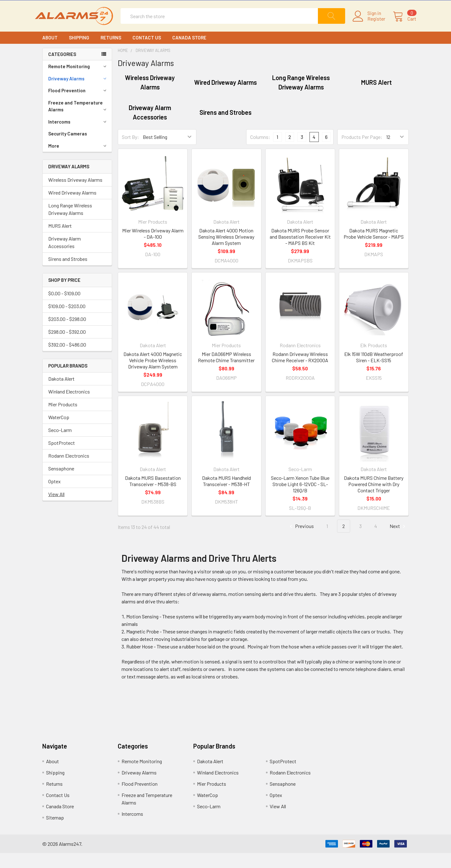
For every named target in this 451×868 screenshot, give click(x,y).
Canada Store (189, 53)
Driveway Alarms (78, 94)
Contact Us (147, 53)
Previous (301, 541)
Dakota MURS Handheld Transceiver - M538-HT (226, 496)
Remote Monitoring (78, 81)
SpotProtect (62, 458)
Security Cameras (68, 149)
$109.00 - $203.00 (67, 321)
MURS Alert (60, 241)
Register (369, 26)
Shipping (79, 53)
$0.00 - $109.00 (64, 308)
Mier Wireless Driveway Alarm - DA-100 (153, 249)
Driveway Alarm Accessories (65, 257)
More (78, 161)
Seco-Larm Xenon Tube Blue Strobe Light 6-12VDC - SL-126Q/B (300, 499)
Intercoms (78, 137)
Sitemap (55, 832)
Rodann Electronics (69, 471)
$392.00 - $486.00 (67, 360)
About (50, 53)
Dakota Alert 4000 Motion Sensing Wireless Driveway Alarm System (226, 252)
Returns (111, 53)
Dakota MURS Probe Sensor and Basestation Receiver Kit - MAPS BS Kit (300, 252)
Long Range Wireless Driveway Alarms (70, 224)
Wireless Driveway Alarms (75, 195)
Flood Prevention (78, 105)
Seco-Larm (60, 445)
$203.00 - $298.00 (67, 334)
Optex (54, 496)
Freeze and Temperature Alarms (78, 121)
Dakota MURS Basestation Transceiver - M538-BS (153, 496)
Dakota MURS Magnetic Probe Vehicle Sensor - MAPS (374, 249)
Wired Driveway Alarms (72, 208)
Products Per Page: (362, 152)
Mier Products (63, 419)
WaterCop (59, 432)
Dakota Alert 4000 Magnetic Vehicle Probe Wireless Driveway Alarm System (153, 375)
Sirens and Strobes (68, 274)
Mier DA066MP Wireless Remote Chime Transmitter (226, 372)
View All (56, 509)
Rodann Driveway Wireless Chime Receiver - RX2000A (300, 372)
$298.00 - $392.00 (67, 347)
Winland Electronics (69, 406)
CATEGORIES (62, 69)
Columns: (260, 152)
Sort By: (130, 152)
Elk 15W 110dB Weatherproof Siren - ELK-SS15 (374, 372)
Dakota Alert (61, 394)
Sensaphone (61, 483)
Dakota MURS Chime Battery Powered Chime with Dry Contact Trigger (374, 499)
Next (398, 541)
